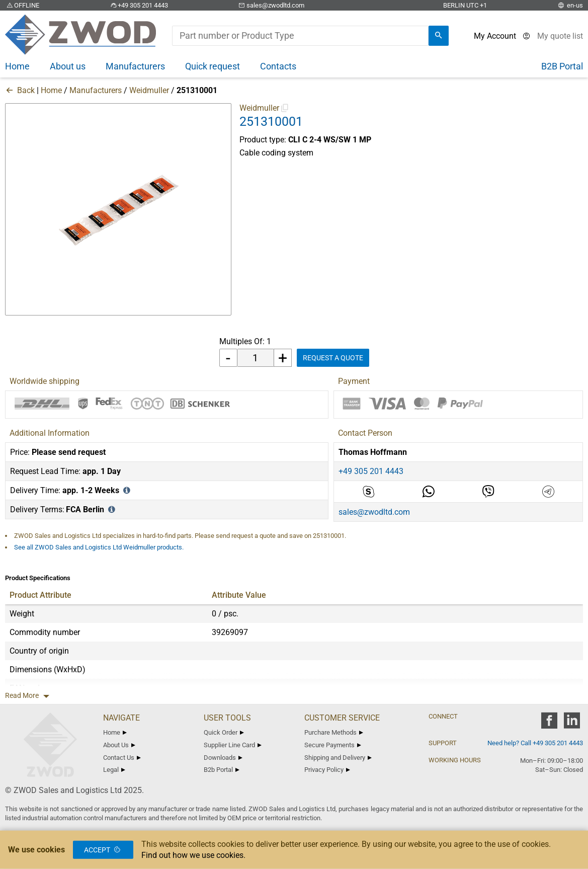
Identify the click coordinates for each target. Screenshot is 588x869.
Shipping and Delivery (338, 758)
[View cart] (560, 36)
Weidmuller (149, 90)
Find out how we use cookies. (193, 855)
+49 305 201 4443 (138, 5)
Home (51, 90)
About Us (119, 745)
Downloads (223, 758)
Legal (114, 770)
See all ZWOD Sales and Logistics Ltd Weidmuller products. (99, 547)
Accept (103, 850)
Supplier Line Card (233, 745)
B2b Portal (222, 770)
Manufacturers (96, 90)
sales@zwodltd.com (271, 5)
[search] (439, 36)
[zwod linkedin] (572, 724)
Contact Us (122, 758)
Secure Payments (333, 745)
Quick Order (224, 732)
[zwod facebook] (549, 724)
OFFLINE (22, 5)
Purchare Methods (334, 732)
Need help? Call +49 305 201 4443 (535, 743)
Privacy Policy (327, 770)
